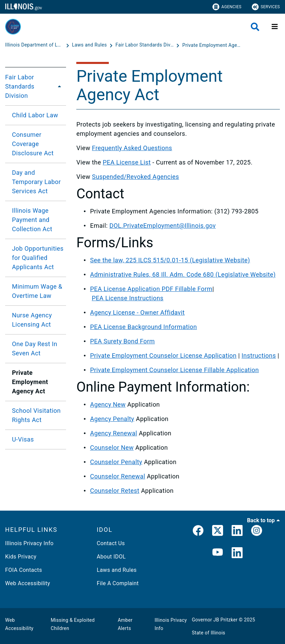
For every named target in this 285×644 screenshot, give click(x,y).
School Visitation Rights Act (36, 415)
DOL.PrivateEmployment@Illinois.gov (163, 226)
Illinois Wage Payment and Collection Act (32, 220)
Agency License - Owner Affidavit (137, 312)
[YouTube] (218, 553)
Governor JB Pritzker (215, 620)
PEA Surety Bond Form (122, 341)
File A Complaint (118, 583)
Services (266, 7)
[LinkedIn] (237, 532)
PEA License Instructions (128, 298)
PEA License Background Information (143, 327)
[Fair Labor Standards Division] (145, 45)
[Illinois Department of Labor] (35, 45)
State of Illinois (209, 633)
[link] (198, 532)
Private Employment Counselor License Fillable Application (174, 370)
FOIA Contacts (24, 570)
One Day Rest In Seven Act (35, 349)
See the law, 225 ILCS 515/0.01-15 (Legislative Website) (170, 260)
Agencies (227, 7)
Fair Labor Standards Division (20, 86)
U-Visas (23, 439)
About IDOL (111, 557)
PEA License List (127, 162)
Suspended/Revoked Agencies (135, 177)
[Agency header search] (255, 27)
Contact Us (111, 543)
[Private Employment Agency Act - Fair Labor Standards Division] (211, 45)
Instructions (259, 356)
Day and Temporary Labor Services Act (36, 182)
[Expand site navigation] (275, 27)
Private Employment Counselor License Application (163, 356)
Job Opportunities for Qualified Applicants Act (38, 258)
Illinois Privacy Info (29, 543)
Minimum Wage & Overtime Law (37, 291)
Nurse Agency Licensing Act (32, 320)
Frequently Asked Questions (132, 148)
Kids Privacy (21, 557)
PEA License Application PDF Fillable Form (151, 289)
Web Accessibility (28, 583)
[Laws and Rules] (90, 45)
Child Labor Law (35, 115)
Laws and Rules (117, 570)
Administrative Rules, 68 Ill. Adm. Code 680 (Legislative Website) (183, 274)
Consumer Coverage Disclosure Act (33, 144)
